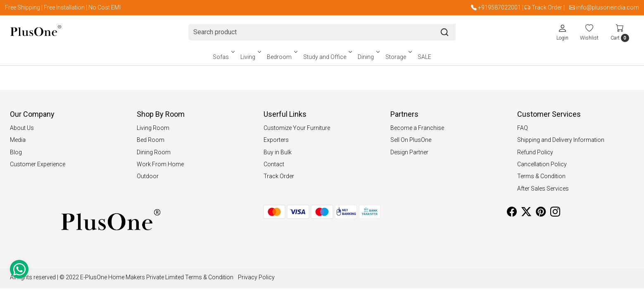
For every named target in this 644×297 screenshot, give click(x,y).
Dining (368, 57)
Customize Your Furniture (297, 128)
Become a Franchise (417, 128)
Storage (398, 57)
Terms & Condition (541, 176)
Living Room (153, 128)
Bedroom (282, 57)
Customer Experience (38, 164)
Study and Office (327, 57)
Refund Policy (535, 152)
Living (250, 57)
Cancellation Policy (542, 164)
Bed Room (151, 140)
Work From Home (160, 164)
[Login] (562, 32)
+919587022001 (499, 7)
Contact (274, 164)
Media (18, 140)
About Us (22, 128)
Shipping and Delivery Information (561, 140)
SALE (424, 57)
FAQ (523, 128)
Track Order (547, 7)
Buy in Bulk (278, 152)
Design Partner (409, 152)
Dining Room (154, 152)
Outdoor (148, 176)
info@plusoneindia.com (608, 7)
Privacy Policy (256, 277)
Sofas (223, 57)
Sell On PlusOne (411, 140)
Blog (16, 152)
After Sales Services (543, 189)
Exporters (276, 140)
